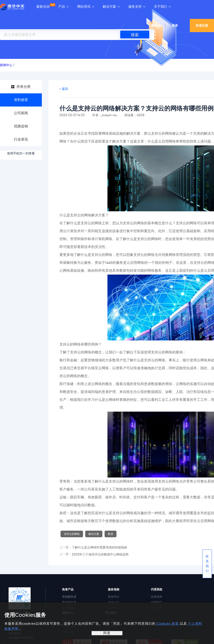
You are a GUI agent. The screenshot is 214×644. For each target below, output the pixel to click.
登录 (175, 25)
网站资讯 (84, 7)
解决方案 (109, 7)
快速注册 (202, 25)
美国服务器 (69, 597)
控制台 (156, 25)
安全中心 (114, 597)
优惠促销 (21, 126)
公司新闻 (21, 113)
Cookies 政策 (168, 623)
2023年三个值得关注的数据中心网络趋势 (100, 554)
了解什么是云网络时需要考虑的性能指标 (100, 547)
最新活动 (43, 7)
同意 (107, 633)
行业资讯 (21, 139)
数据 (111, 534)
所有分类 (24, 87)
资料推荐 (21, 100)
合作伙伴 (157, 597)
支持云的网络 (72, 534)
